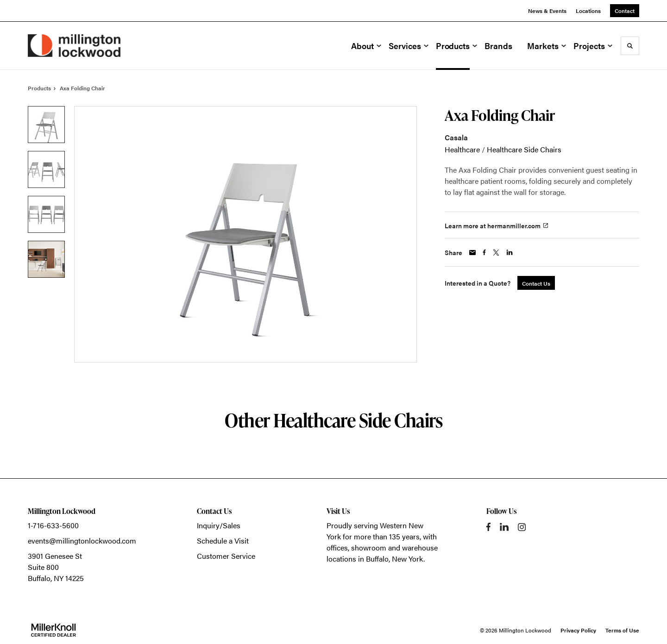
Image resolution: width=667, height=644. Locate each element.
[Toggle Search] (630, 46)
